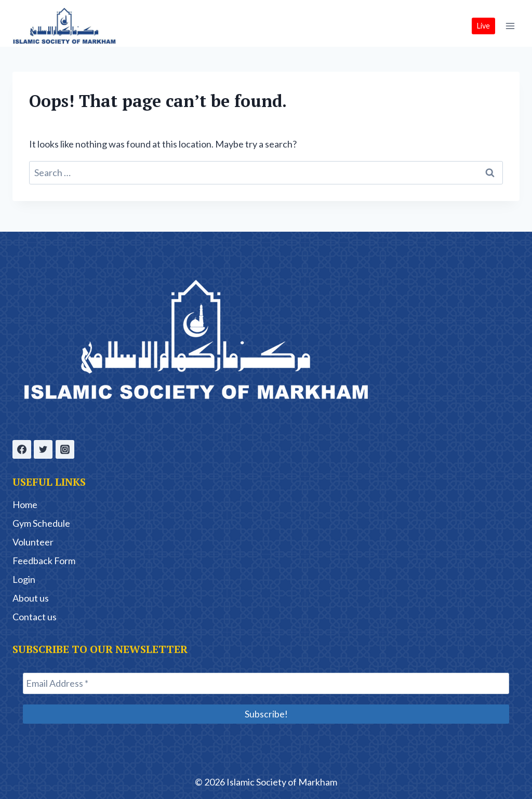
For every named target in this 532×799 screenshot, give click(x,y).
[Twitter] (43, 449)
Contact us (35, 616)
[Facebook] (22, 449)
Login (24, 579)
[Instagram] (65, 449)
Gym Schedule (41, 523)
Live (483, 26)
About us (31, 597)
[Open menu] (510, 26)
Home (25, 504)
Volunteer (33, 541)
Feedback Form (44, 560)
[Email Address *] (266, 683)
